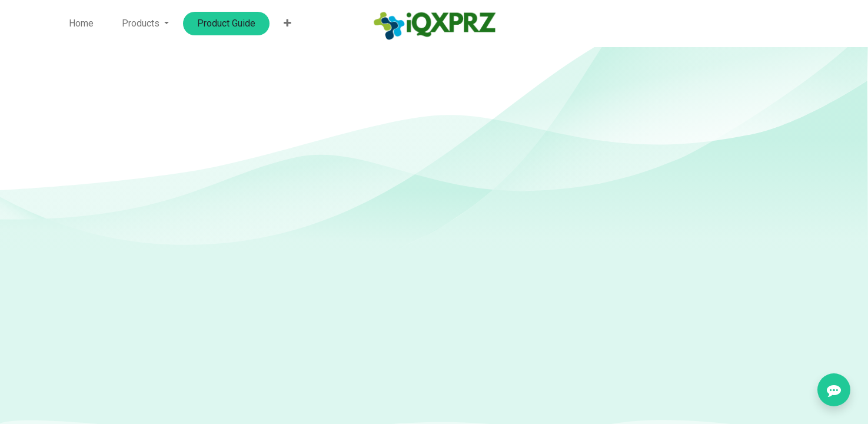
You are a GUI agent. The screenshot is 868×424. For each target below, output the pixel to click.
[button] (287, 24)
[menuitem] (81, 24)
